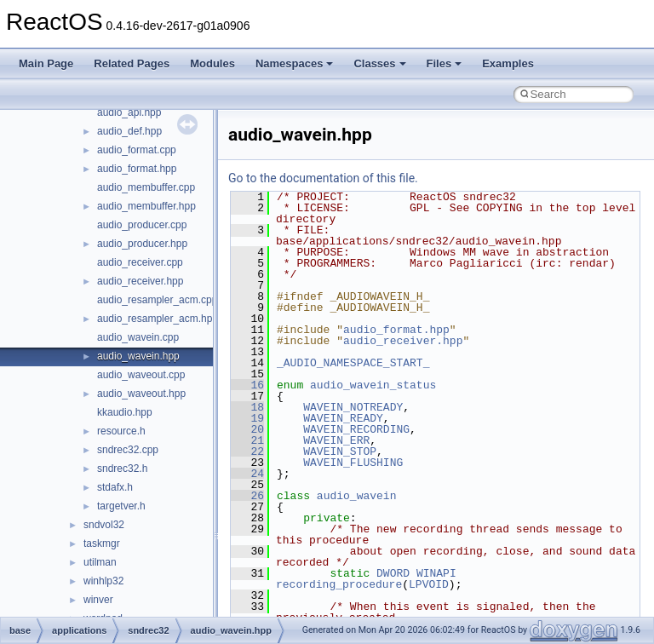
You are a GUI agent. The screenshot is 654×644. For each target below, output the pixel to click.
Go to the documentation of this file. (323, 178)
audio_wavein (357, 496)
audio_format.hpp (137, 169)
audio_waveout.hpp (141, 394)
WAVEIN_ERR (336, 440)
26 (247, 496)
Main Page (46, 63)
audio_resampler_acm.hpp (158, 319)
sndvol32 (104, 525)
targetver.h (121, 506)
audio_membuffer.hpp (146, 206)
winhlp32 (103, 581)
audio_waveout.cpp (141, 375)
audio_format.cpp (137, 150)
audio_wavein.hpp (138, 356)
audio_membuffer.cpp (146, 187)
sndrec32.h (122, 469)
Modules (212, 63)
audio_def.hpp (129, 131)
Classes (379, 63)
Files (445, 63)
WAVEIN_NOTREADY (353, 407)
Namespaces (295, 63)
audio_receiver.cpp (140, 262)
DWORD (393, 573)
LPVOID (429, 584)
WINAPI (436, 573)
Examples (508, 63)
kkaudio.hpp (125, 412)
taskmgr (102, 543)
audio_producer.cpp (142, 225)
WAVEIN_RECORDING (356, 429)
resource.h (121, 431)
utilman (100, 562)
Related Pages (132, 63)
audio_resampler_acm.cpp (157, 300)
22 (247, 451)
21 (247, 440)
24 (247, 474)
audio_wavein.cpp (138, 337)
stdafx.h (115, 487)
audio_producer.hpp (142, 244)
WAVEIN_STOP (340, 451)
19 (247, 418)
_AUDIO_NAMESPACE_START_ (353, 363)
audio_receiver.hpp (140, 281)
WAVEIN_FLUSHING (353, 463)
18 (247, 407)
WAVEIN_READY (343, 418)
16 (247, 385)
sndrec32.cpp (128, 450)
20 (247, 429)
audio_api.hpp (129, 112)
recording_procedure (339, 584)
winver (98, 600)
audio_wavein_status (373, 385)
